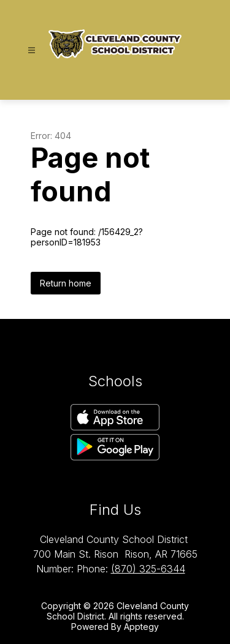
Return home (66, 283)
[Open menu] (32, 51)
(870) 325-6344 (148, 569)
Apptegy (141, 627)
